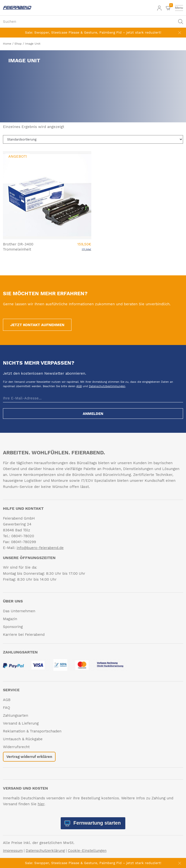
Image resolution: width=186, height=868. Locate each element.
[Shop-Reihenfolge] (93, 139)
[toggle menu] (179, 8)
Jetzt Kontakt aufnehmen (37, 325)
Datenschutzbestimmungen (107, 386)
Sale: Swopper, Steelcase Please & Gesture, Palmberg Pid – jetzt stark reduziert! (93, 32)
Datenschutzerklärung (45, 851)
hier (41, 804)
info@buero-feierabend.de (40, 548)
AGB (79, 386)
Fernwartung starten (97, 823)
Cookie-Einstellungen (87, 851)
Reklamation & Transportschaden (32, 731)
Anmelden (93, 414)
